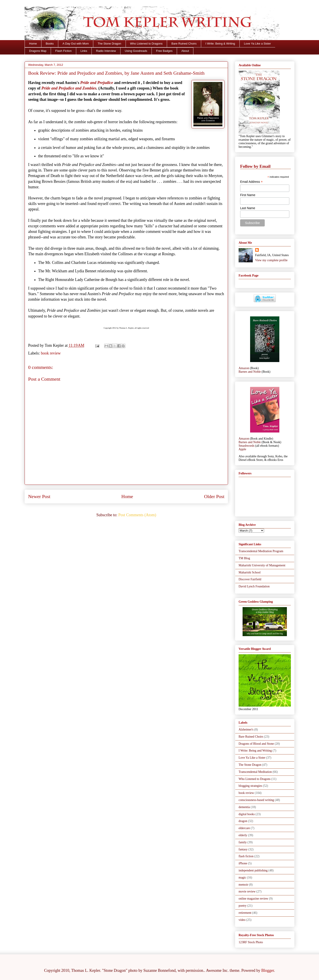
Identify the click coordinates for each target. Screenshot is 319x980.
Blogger (268, 970)
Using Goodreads (136, 51)
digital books (247, 814)
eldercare (244, 828)
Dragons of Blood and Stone (256, 744)
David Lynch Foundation (254, 586)
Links (84, 51)
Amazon (244, 368)
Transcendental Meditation (255, 772)
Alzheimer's (246, 730)
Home (33, 44)
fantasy (243, 849)
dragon (243, 821)
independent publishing (253, 870)
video (242, 920)
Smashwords (247, 446)
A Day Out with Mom (76, 44)
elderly (243, 835)
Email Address (251, 182)
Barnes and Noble (250, 372)
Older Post (214, 497)
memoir (243, 885)
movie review (247, 891)
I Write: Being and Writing (255, 751)
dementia (244, 807)
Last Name (248, 208)
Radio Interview (106, 51)
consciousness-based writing (256, 800)
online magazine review (253, 899)
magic (242, 878)
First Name (248, 195)
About (185, 51)
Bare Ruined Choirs (184, 44)
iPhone (243, 863)
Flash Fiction (64, 51)
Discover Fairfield (250, 579)
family (243, 842)
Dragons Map (38, 51)
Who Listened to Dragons (146, 44)
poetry (243, 906)
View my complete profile (271, 260)
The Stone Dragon (109, 44)
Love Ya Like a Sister (257, 44)
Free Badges (164, 51)
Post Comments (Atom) (137, 515)
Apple (242, 449)
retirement (245, 913)
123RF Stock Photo (251, 942)
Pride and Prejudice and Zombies (69, 88)
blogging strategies (250, 786)
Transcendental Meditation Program (261, 551)
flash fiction (246, 856)
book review (51, 353)
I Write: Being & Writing (220, 44)
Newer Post (39, 497)
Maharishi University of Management (262, 565)
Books (50, 44)
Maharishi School (250, 572)
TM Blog (244, 558)
